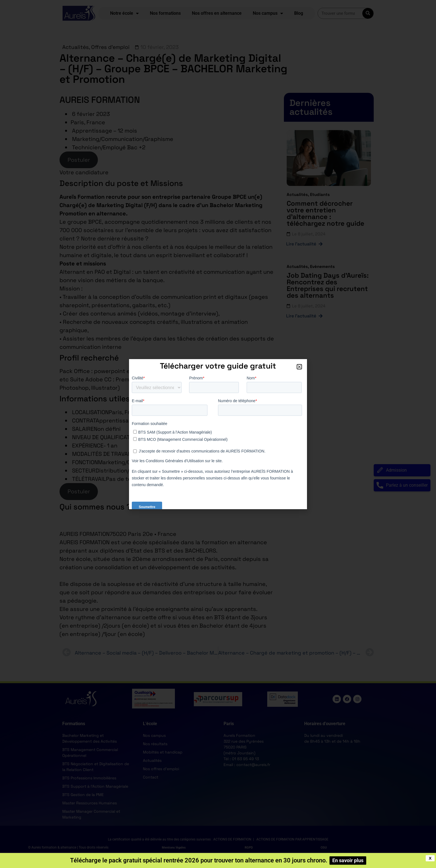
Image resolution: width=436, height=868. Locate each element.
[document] (218, 434)
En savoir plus (348, 860)
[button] (299, 367)
